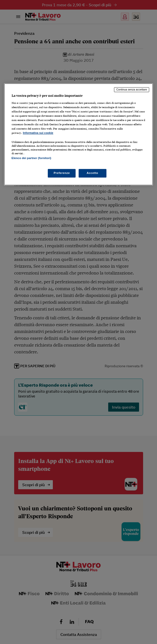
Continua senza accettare (132, 90)
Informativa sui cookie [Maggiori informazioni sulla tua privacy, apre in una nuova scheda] (38, 133)
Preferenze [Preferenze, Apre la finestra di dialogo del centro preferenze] (62, 173)
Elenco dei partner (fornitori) (31, 158)
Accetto (93, 173)
